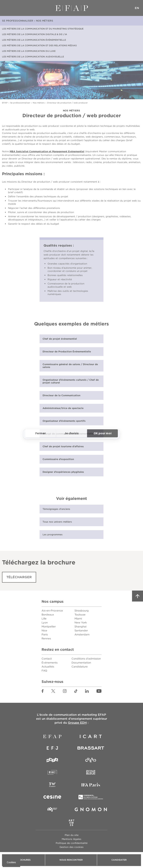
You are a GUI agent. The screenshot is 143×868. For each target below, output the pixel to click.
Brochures (23, 860)
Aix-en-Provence (52, 611)
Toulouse (80, 615)
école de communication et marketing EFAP (73, 715)
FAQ (44, 671)
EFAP (72, 8)
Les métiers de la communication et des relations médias (39, 45)
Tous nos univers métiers (57, 522)
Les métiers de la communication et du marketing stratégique (43, 29)
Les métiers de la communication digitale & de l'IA (35, 34)
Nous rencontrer (71, 860)
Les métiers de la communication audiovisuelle (33, 57)
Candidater (119, 860)
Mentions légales (71, 839)
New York (81, 623)
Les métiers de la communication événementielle (34, 40)
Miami (78, 619)
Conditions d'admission (86, 659)
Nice (44, 631)
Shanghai (80, 627)
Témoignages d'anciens (56, 509)
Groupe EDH (77, 723)
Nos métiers (45, 21)
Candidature (80, 667)
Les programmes (53, 534)
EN (137, 8)
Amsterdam (82, 635)
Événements (50, 663)
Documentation (81, 663)
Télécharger (19, 577)
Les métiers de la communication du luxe (29, 51)
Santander (81, 631)
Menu (6, 8)
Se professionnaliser (18, 21)
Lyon (45, 623)
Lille (44, 619)
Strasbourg (82, 611)
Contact (47, 659)
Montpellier (49, 627)
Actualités (48, 667)
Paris (45, 635)
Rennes (46, 638)
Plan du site (72, 835)
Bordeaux (48, 615)
